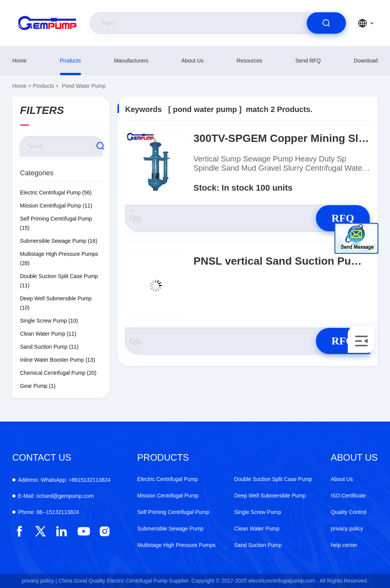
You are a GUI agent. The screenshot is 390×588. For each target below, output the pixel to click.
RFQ (343, 218)
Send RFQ (308, 61)
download (366, 61)
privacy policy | (40, 581)
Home (19, 61)
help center (344, 545)
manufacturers (131, 61)
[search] (326, 23)
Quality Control (349, 512)
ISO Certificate (348, 496)
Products (70, 61)
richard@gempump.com (56, 496)
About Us (193, 61)
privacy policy (347, 529)
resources (249, 61)
